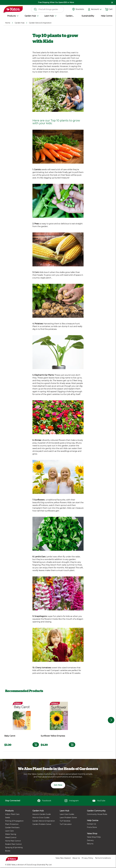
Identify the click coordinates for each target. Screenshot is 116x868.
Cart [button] (111, 9)
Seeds (8, 818)
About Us (76, 858)
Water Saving (11, 834)
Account (96, 9)
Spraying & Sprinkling (14, 847)
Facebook (44, 801)
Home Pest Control (13, 841)
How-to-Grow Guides (41, 818)
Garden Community (69, 16)
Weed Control (11, 837)
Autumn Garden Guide (42, 814)
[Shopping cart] (107, 9)
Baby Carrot (10, 736)
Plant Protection (12, 824)
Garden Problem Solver (42, 824)
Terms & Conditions (103, 858)
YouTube (99, 801)
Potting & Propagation (14, 821)
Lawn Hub (50, 16)
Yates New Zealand (63, 858)
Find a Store (92, 827)
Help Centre (107, 16)
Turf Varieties (65, 821)
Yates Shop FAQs (94, 837)
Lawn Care (9, 831)
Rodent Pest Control (13, 844)
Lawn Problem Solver (68, 818)
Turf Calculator (66, 824)
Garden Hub (32, 16)
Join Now (58, 785)
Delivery (90, 840)
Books (8, 851)
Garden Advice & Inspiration (44, 821)
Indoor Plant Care (12, 814)
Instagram (72, 801)
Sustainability (88, 16)
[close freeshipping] (112, 2)
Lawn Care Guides (67, 814)
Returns (90, 844)
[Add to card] (36, 745)
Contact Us (91, 824)
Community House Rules (97, 814)
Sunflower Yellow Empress (53, 736)
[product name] (22, 715)
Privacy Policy (87, 858)
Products (13, 16)
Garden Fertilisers (12, 828)
